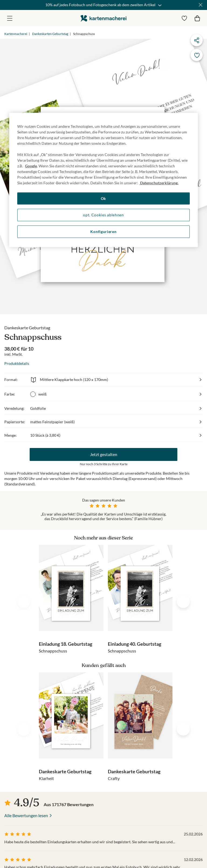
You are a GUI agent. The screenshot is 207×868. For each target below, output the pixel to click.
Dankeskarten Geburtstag (50, 34)
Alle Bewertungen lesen (26, 815)
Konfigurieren (103, 232)
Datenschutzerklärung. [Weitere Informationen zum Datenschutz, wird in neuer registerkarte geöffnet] (159, 183)
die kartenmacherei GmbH (103, 18)
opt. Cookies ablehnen (103, 215)
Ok (103, 198)
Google (31, 166)
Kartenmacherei (16, 34)
